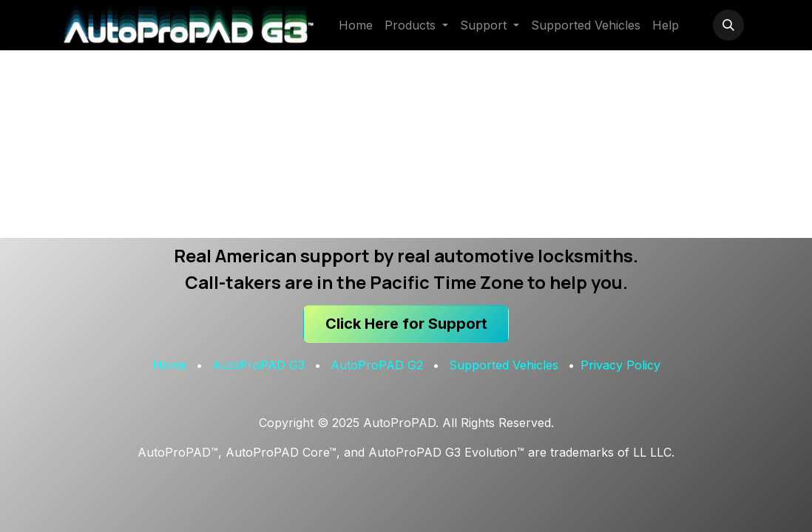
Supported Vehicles (504, 365)
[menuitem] (356, 25)
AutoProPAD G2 (377, 365)
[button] (728, 25)
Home (169, 365)
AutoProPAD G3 (258, 365)
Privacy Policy (620, 365)
